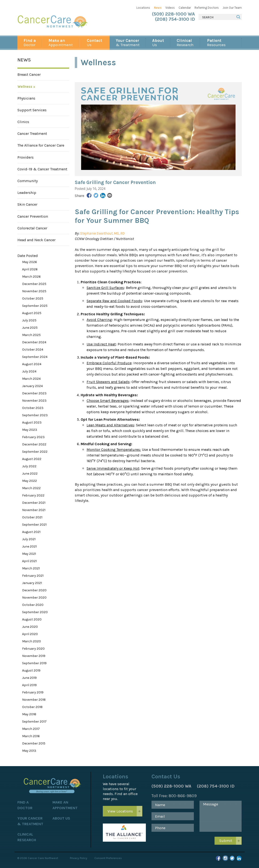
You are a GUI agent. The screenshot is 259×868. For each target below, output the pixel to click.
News (158, 8)
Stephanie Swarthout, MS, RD (102, 233)
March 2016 (31, 736)
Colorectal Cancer (32, 228)
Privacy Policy (79, 858)
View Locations (120, 811)
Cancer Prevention (33, 216)
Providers (26, 157)
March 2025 (31, 335)
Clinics (23, 122)
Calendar (185, 8)
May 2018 (29, 714)
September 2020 (35, 612)
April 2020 (30, 634)
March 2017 (31, 729)
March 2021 (31, 568)
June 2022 (30, 474)
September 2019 (34, 663)
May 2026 (30, 262)
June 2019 (29, 678)
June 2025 (30, 328)
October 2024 (33, 350)
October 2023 (33, 408)
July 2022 (29, 466)
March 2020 (32, 641)
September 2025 (35, 306)
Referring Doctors (207, 8)
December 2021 (34, 503)
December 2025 (34, 284)
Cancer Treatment (32, 134)
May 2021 (29, 554)
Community (28, 181)
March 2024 (31, 379)
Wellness (25, 86)
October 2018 (32, 707)
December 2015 (34, 743)
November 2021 (34, 510)
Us (94, 43)
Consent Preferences (108, 858)
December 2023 (34, 393)
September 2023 (35, 415)
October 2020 (33, 605)
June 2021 (29, 546)
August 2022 (32, 459)
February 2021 (33, 576)
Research (185, 43)
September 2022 (35, 452)
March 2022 (31, 488)
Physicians (26, 98)
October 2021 (32, 517)
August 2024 (32, 364)
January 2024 (32, 386)
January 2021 (32, 583)
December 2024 (34, 342)
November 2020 (34, 598)
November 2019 (34, 656)
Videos (170, 8)
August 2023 (32, 422)
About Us (61, 818)
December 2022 (34, 444)
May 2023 (30, 430)
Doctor (30, 43)
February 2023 (33, 437)
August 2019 (31, 670)
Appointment (61, 43)
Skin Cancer (27, 204)
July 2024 (29, 371)
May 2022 (30, 481)
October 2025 (33, 298)
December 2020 (34, 590)
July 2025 (29, 320)
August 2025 (32, 313)
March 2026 (31, 277)
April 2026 (30, 269)
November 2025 (34, 291)
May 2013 (29, 751)
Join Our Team (232, 8)
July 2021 (29, 539)
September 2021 (34, 525)
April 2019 (29, 685)
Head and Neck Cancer (36, 240)
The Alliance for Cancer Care (41, 145)
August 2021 (31, 532)
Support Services (32, 110)
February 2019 (33, 692)
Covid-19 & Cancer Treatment (42, 169)
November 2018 (34, 700)
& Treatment (128, 43)
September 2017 (34, 722)
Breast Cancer (29, 74)
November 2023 (34, 401)
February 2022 (33, 495)
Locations (143, 8)
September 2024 (35, 357)
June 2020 (30, 627)
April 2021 (29, 561)
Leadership (27, 193)
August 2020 (32, 619)
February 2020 (33, 649)
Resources (216, 43)
